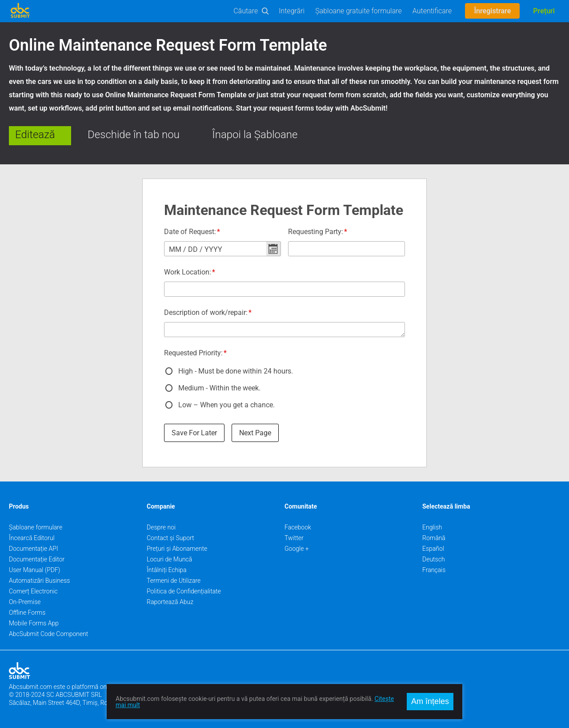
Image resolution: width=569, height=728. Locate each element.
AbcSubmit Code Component (48, 634)
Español (433, 549)
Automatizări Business (39, 581)
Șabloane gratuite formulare (359, 11)
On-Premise (25, 602)
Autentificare (432, 11)
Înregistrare (492, 11)
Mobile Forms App (34, 623)
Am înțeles (430, 701)
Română (434, 538)
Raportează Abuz (170, 602)
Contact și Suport (170, 538)
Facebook (298, 527)
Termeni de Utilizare (174, 581)
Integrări (292, 11)
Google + (297, 549)
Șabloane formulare (36, 527)
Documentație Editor (37, 559)
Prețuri (544, 11)
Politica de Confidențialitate (184, 591)
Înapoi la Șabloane (255, 135)
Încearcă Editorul (32, 538)
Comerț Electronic (33, 591)
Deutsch (434, 559)
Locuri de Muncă (169, 559)
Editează (35, 135)
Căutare (246, 11)
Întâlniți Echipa (167, 570)
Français (434, 570)
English (432, 527)
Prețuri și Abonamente (177, 549)
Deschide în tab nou (134, 135)
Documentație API (34, 549)
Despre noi (161, 527)
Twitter (294, 538)
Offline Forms (27, 613)
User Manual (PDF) (34, 570)
